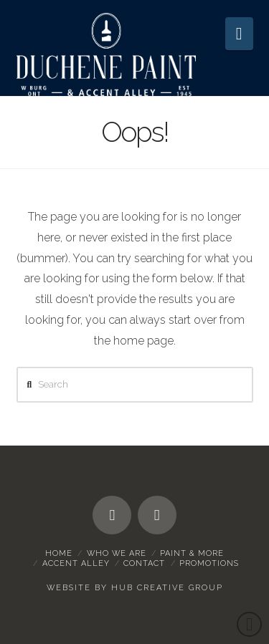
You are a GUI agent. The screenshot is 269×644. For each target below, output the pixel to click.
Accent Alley (76, 563)
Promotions (209, 563)
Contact (144, 563)
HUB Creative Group (167, 588)
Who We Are (117, 553)
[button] (239, 34)
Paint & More (192, 553)
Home (59, 553)
